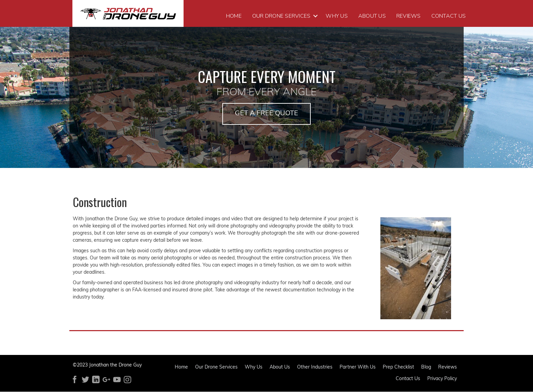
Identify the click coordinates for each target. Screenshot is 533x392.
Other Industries (315, 368)
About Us (372, 16)
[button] (266, 114)
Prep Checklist (398, 368)
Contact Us (449, 16)
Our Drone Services (281, 16)
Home (234, 16)
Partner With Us (358, 368)
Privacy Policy (442, 379)
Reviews (409, 16)
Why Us (337, 16)
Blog (426, 368)
